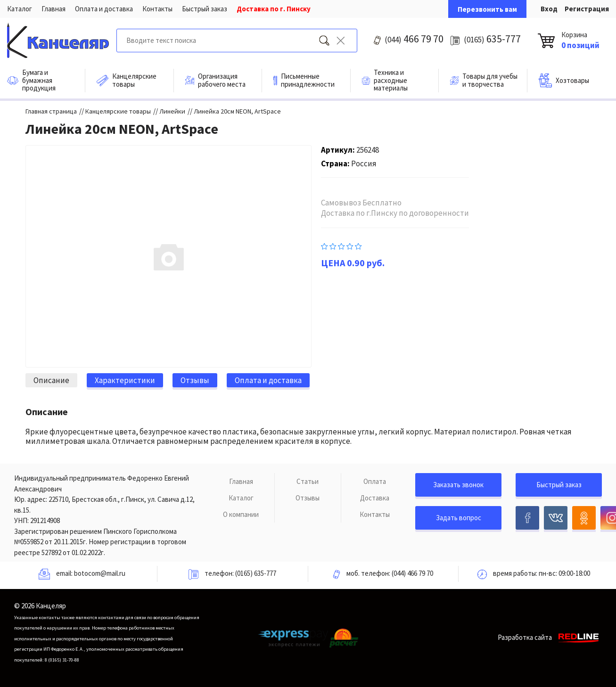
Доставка (375, 498)
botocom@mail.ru (100, 573)
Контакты (157, 9)
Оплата (375, 481)
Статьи (308, 481)
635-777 (492, 39)
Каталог (20, 9)
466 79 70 (414, 39)
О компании (241, 514)
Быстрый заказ (205, 9)
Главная (53, 9)
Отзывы (308, 498)
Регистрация (587, 9)
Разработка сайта (550, 637)
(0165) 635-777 (256, 573)
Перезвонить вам (487, 9)
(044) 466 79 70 (412, 573)
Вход (549, 9)
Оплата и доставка (104, 9)
